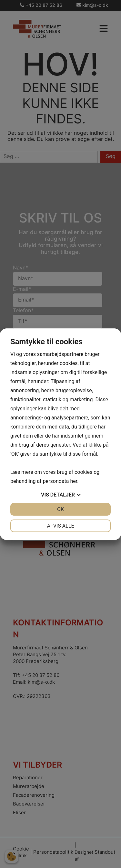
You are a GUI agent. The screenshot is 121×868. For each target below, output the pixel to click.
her (74, 481)
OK (60, 509)
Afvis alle (60, 526)
